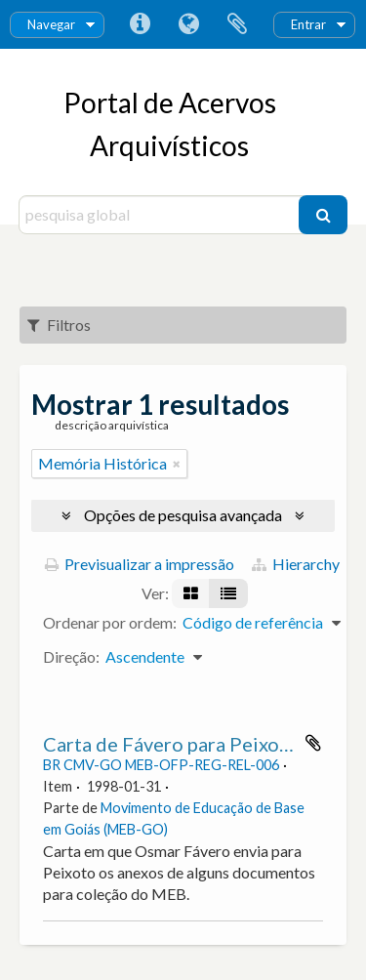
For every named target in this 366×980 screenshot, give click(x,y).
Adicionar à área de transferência (313, 743)
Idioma (188, 24)
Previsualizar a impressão (140, 564)
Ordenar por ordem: (110, 622)
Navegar (51, 24)
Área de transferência (237, 24)
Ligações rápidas (140, 24)
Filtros (59, 325)
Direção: (71, 656)
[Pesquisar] (323, 215)
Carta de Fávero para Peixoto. (173, 744)
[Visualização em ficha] (191, 593)
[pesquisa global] (162, 215)
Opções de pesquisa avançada (183, 515)
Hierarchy (296, 564)
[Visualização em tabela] (228, 593)
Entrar (308, 24)
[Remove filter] (177, 464)
